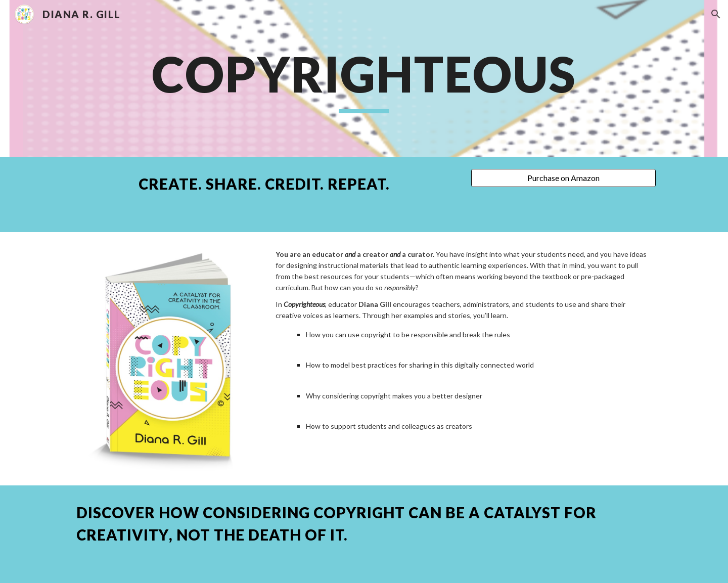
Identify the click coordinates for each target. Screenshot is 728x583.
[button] (716, 14)
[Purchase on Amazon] (563, 178)
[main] (364, 79)
